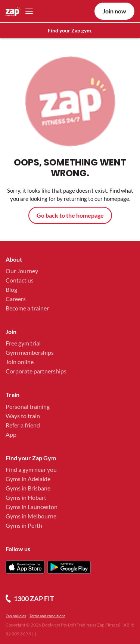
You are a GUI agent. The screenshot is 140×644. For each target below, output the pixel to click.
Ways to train (23, 416)
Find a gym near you (31, 469)
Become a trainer (27, 308)
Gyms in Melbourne (31, 516)
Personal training (28, 406)
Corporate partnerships (36, 371)
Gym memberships (30, 352)
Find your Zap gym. (70, 30)
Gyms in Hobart (26, 497)
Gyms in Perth (24, 525)
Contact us (20, 280)
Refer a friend (23, 425)
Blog (11, 289)
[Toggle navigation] (27, 11)
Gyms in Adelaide (28, 479)
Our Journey (22, 271)
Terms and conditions (47, 616)
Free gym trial (23, 343)
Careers (16, 299)
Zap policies (16, 616)
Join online (20, 362)
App (11, 434)
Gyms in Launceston (32, 507)
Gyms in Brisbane (28, 488)
